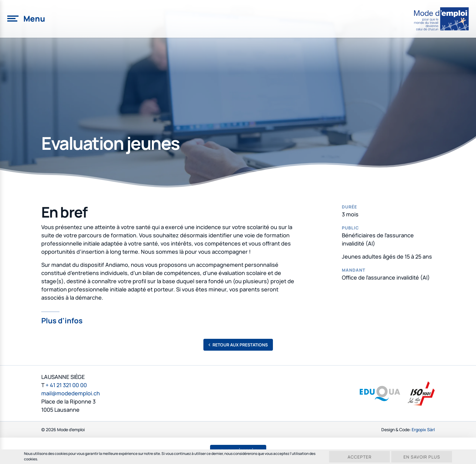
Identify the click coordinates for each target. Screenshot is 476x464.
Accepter (360, 457)
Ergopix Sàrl (423, 430)
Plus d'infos (62, 320)
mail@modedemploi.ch (71, 393)
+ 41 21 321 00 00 (66, 385)
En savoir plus (422, 457)
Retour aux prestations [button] (238, 345)
